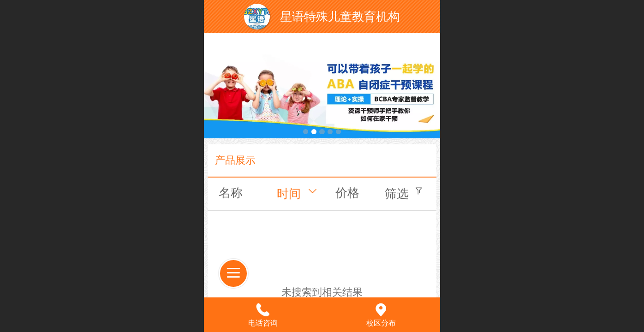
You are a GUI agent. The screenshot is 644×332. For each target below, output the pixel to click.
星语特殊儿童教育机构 (340, 17)
